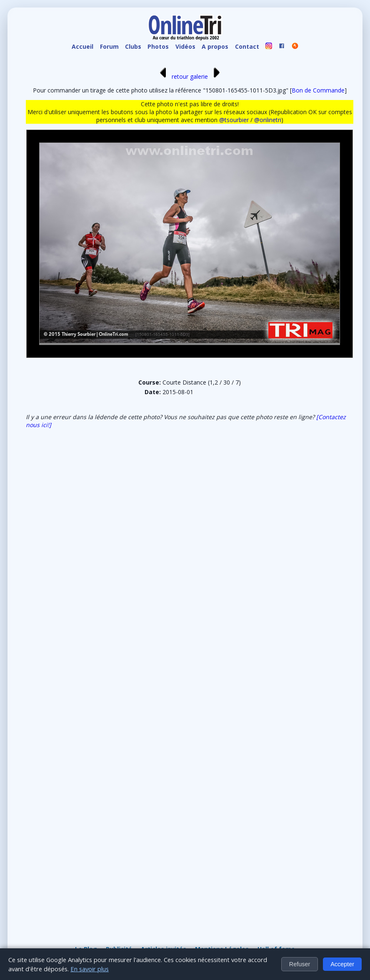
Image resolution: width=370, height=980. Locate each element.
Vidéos (185, 46)
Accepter (342, 964)
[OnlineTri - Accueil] (185, 28)
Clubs (133, 46)
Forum (109, 46)
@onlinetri (268, 120)
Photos (158, 46)
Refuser (300, 964)
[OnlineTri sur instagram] (269, 47)
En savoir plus (90, 969)
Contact (247, 46)
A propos (215, 46)
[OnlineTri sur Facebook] (282, 47)
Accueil (82, 46)
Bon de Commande (318, 90)
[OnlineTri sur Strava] (295, 47)
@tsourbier (234, 120)
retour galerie (190, 76)
